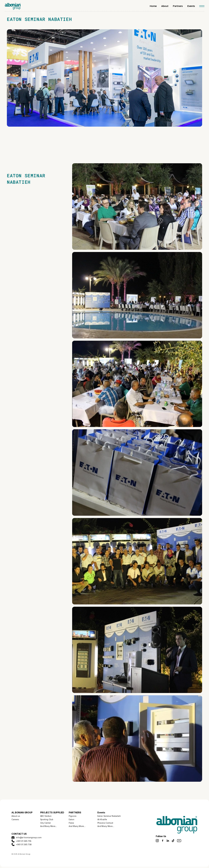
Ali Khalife (102, 819)
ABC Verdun (46, 816)
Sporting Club (47, 819)
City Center (45, 823)
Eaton (71, 819)
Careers (15, 819)
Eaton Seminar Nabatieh (109, 816)
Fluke (71, 823)
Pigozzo (73, 816)
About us (16, 816)
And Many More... (49, 826)
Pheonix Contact (105, 823)
